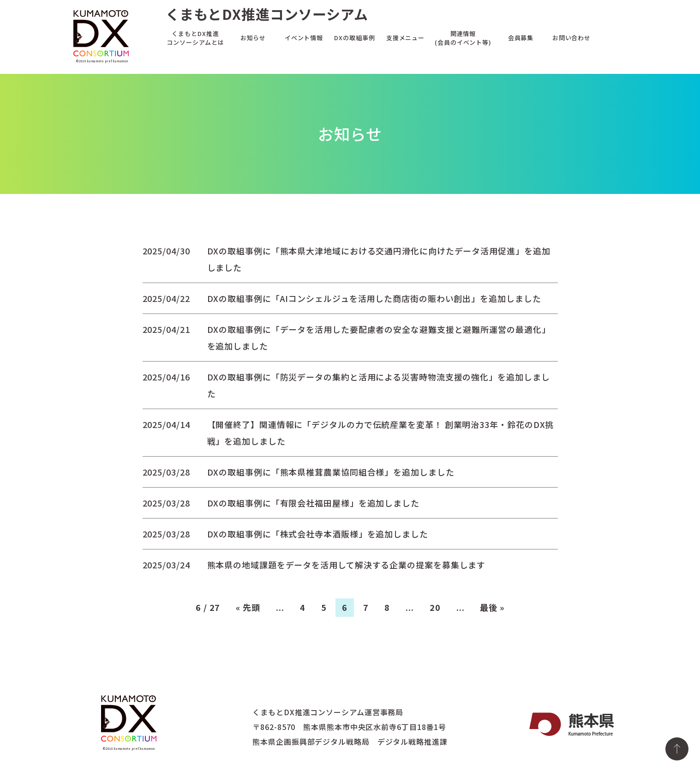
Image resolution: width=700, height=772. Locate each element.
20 (435, 607)
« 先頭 (248, 607)
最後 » (492, 607)
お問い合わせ (571, 37)
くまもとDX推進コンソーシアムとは (195, 37)
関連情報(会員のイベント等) (463, 37)
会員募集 (521, 37)
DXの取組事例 (354, 37)
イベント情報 (304, 37)
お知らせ (253, 37)
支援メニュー (405, 37)
